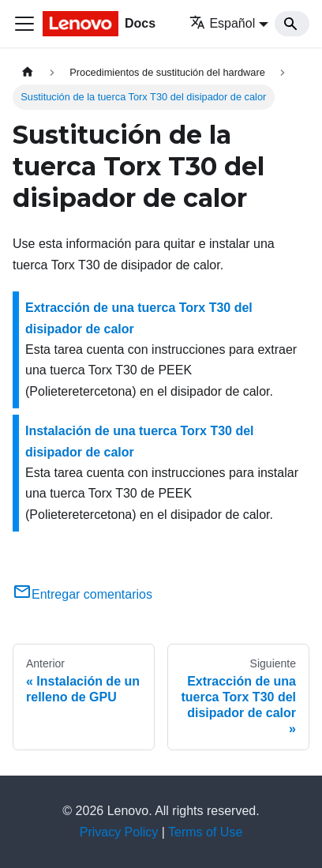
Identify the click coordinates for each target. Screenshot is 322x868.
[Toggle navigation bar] (24, 24)
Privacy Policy (119, 832)
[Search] (292, 24)
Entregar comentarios (82, 594)
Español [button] (222, 23)
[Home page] (28, 72)
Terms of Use (205, 832)
